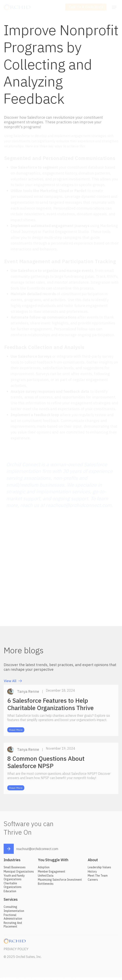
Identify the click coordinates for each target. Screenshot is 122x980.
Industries (12, 861)
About (93, 861)
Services (11, 901)
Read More (16, 731)
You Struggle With (53, 861)
